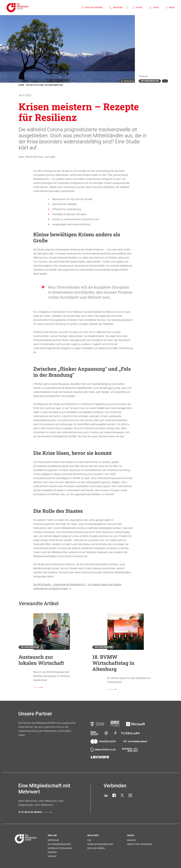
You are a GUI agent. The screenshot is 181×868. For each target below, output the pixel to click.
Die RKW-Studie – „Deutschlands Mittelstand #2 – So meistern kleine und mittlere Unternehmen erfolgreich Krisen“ (77, 586)
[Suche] (137, 8)
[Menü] (170, 8)
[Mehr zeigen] (165, 81)
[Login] (154, 8)
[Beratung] (116, 8)
